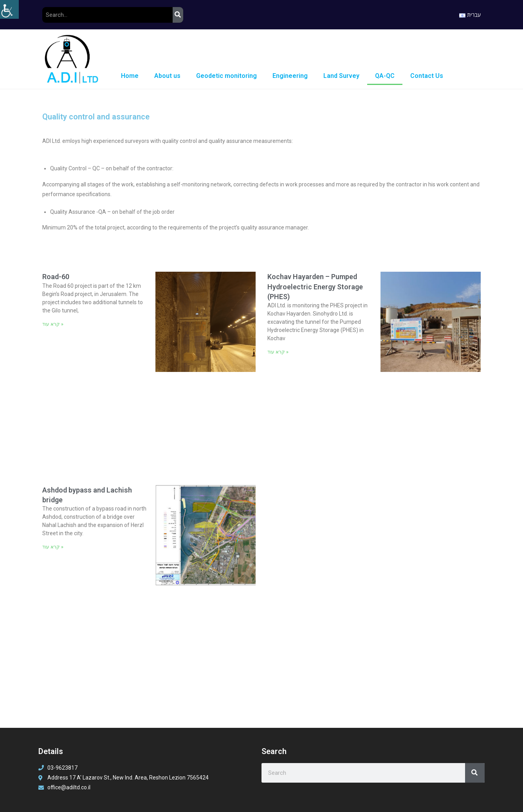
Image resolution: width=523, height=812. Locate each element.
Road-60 (56, 277)
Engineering (290, 76)
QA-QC (385, 76)
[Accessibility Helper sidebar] (9, 9)
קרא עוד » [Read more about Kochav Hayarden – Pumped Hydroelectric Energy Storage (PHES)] (278, 352)
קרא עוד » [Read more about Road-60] (53, 324)
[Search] (178, 15)
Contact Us (427, 76)
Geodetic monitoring (226, 76)
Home (130, 76)
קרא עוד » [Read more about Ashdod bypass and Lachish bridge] (53, 547)
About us (167, 76)
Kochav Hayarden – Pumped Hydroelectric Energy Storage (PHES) (315, 286)
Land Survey (341, 76)
